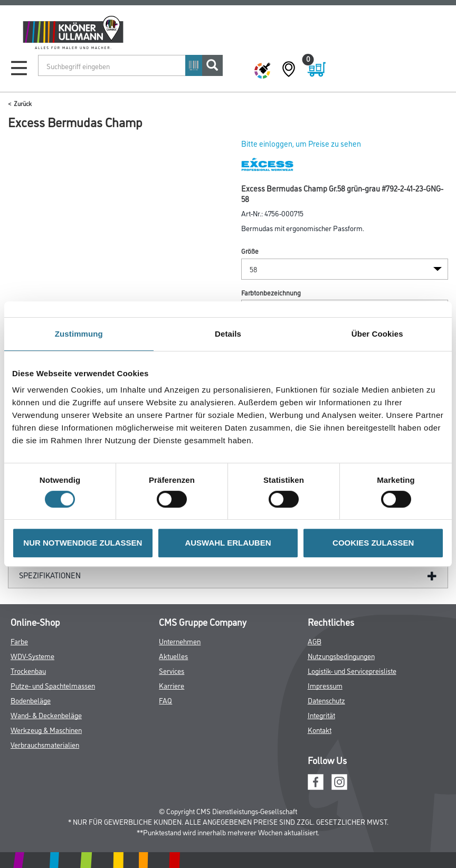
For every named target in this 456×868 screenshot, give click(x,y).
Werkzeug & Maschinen (46, 729)
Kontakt (320, 729)
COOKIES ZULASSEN (373, 543)
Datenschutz (326, 700)
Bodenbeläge (31, 700)
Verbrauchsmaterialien (45, 744)
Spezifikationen (50, 575)
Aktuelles (173, 656)
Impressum (325, 685)
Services (172, 670)
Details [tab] (228, 334)
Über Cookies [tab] (377, 334)
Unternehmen (180, 641)
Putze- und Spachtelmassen (53, 685)
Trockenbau (28, 670)
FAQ (165, 700)
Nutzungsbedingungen (341, 656)
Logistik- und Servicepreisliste (352, 670)
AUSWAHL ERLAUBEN (228, 543)
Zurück (23, 103)
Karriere (172, 685)
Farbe (19, 641)
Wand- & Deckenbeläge (46, 715)
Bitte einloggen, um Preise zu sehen (301, 143)
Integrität (321, 715)
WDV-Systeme (32, 656)
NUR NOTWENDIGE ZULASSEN (83, 543)
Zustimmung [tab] (79, 334)
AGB (315, 641)
